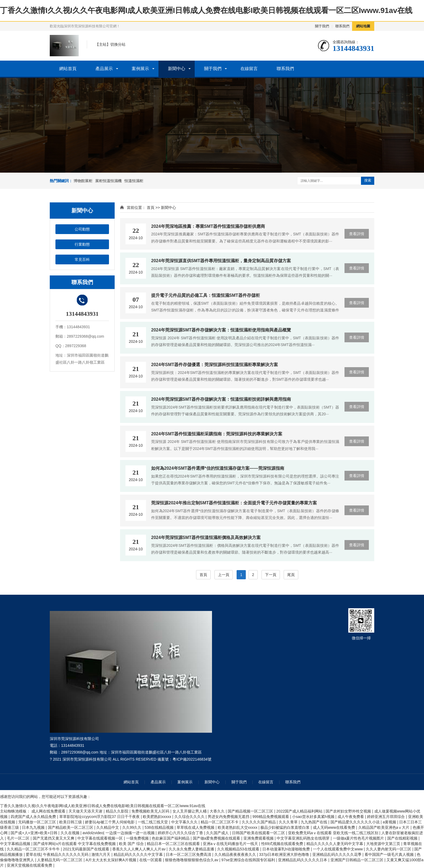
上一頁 (224, 575)
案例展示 (140, 69)
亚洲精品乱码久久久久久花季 (337, 854)
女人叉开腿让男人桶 (190, 811)
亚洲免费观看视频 (259, 838)
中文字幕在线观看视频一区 (101, 838)
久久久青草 (289, 822)
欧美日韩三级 (71, 822)
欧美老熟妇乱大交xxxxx (238, 827)
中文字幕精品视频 (16, 844)
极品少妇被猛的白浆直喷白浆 (286, 827)
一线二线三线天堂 (153, 822)
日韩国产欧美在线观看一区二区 (259, 833)
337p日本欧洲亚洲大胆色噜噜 (285, 854)
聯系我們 (342, 26)
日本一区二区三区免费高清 (189, 854)
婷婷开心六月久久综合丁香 (181, 833)
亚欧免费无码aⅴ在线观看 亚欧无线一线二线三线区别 (334, 833)
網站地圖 (363, 26)
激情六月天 (101, 854)
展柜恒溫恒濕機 (108, 181)
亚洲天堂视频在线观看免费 (30, 865)
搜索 (368, 180)
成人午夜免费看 (351, 817)
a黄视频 (390, 822)
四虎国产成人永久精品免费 (34, 817)
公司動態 (82, 229)
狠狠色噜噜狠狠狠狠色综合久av (192, 860)
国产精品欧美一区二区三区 (71, 827)
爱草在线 (33, 854)
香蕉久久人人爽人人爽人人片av (139, 849)
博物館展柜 (83, 181)
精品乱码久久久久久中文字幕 (139, 854)
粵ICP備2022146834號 (192, 759)
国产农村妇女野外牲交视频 (349, 811)
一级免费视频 (138, 838)
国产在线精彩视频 (403, 838)
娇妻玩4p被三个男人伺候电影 (110, 822)
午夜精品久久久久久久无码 (66, 854)
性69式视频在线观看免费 (283, 844)
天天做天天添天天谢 (86, 811)
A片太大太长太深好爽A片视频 (112, 860)
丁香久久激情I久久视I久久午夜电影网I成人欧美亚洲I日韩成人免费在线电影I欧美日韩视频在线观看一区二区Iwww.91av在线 (206, 10)
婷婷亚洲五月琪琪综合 (386, 817)
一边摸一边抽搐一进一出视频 (131, 833)
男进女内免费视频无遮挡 (229, 817)
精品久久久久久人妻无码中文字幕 (335, 844)
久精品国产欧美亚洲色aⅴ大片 (385, 827)
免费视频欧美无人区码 (151, 811)
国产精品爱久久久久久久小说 (356, 822)
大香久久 (218, 811)
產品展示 (104, 69)
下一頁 (271, 575)
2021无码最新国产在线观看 (87, 849)
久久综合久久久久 (190, 817)
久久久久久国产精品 (259, 822)
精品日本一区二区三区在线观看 (174, 844)
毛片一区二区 (19, 838)
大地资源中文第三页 (384, 844)
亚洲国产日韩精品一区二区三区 (357, 860)
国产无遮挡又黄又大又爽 (54, 838)
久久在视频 (71, 833)
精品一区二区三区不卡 (220, 822)
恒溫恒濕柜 (134, 181)
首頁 (151, 208)
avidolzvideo (93, 833)
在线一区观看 (151, 860)
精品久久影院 (118, 811)
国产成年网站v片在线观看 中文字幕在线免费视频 (75, 844)
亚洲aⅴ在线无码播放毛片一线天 (231, 844)
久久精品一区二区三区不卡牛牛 (34, 849)
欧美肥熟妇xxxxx (158, 817)
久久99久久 (132, 827)
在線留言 (249, 69)
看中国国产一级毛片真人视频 (390, 854)
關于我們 (322, 26)
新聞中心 (177, 69)
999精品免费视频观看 (271, 817)
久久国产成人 (218, 833)
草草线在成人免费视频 (196, 827)
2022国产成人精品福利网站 (300, 811)
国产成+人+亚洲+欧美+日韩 (34, 833)
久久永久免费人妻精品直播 (192, 849)
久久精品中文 (108, 827)
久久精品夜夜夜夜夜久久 (236, 854)
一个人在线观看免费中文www (338, 849)
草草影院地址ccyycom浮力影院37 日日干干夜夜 (100, 817)
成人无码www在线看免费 (334, 827)
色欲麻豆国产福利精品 (171, 838)
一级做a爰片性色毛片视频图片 (359, 838)
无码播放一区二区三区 (38, 822)
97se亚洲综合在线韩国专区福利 (249, 860)
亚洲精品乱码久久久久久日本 (303, 860)
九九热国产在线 (314, 822)
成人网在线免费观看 (49, 811)
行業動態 (82, 244)
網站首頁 (68, 69)
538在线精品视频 (160, 827)
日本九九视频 (34, 827)
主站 (103, 44)
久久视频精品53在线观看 (239, 849)
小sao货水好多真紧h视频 (314, 817)
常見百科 (82, 259)
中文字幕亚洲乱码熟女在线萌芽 (304, 838)
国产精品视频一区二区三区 (251, 811)
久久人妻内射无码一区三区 (389, 849)
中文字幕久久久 (185, 822)
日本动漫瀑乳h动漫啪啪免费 (287, 849)
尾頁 (291, 575)
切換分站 (118, 44)
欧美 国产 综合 (132, 844)
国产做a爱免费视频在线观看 (217, 838)
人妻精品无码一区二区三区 (60, 860)
